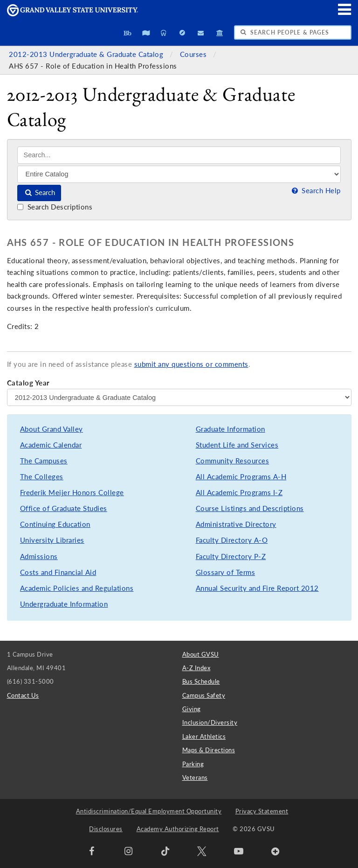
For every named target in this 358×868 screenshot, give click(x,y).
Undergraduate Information (64, 604)
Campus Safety (204, 695)
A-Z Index (196, 668)
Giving (192, 709)
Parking (193, 764)
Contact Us (23, 695)
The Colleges (42, 477)
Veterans (195, 777)
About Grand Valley (52, 429)
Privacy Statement (262, 811)
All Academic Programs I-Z (239, 493)
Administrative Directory (236, 524)
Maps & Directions (209, 750)
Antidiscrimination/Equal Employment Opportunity (149, 811)
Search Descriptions (55, 207)
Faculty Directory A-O (232, 540)
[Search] (179, 155)
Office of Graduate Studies (64, 508)
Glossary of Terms (226, 572)
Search (39, 192)
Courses (194, 54)
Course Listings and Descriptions (250, 508)
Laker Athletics (204, 736)
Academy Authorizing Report (178, 829)
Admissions (39, 556)
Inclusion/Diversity (210, 722)
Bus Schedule (201, 681)
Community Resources (233, 461)
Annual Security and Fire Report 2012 (257, 588)
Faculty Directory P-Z (231, 556)
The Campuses (44, 461)
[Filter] (179, 174)
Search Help (315, 191)
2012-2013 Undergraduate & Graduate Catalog (87, 54)
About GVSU (201, 654)
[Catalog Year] (179, 397)
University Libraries (52, 540)
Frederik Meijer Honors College (72, 493)
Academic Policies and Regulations (77, 588)
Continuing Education (55, 524)
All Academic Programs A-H (241, 477)
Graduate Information (231, 429)
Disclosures (106, 829)
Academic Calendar (51, 445)
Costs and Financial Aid (58, 572)
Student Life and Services (237, 445)
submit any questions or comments (191, 364)
